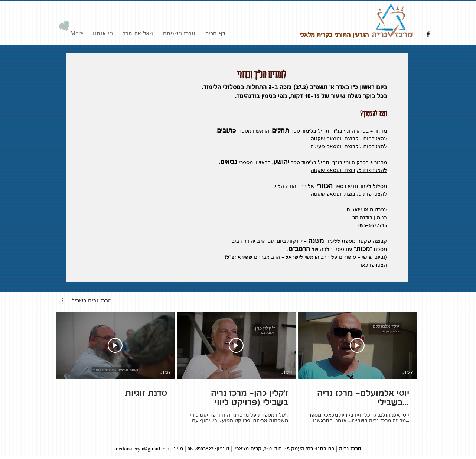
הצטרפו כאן (374, 265)
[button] (87, 301)
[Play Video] (115, 345)
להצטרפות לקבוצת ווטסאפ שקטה (349, 139)
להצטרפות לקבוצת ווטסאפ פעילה (349, 147)
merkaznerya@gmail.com (143, 449)
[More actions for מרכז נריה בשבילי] (87, 301)
